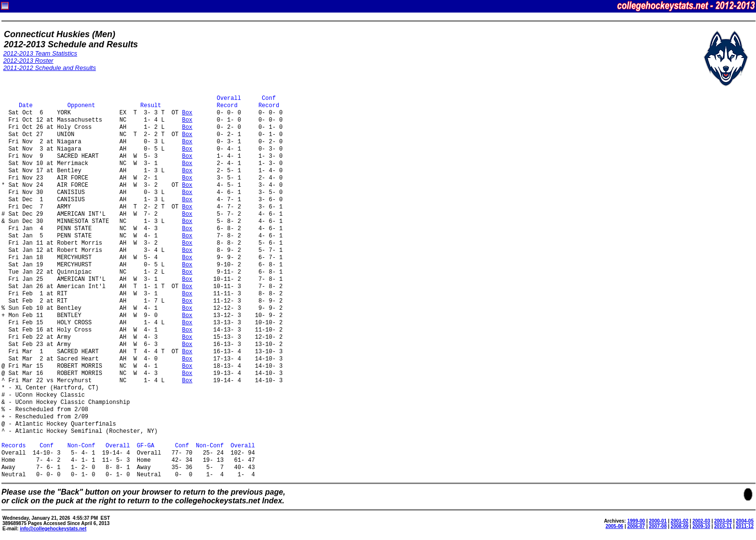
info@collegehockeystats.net (53, 529)
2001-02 (680, 521)
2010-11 (723, 526)
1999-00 (636, 521)
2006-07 (636, 526)
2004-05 (745, 521)
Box (187, 113)
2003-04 (723, 521)
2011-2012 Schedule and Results (50, 68)
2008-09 (680, 526)
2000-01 (658, 521)
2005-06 (614, 526)
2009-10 (701, 526)
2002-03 (701, 521)
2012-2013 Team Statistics (40, 53)
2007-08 (658, 526)
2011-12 (745, 526)
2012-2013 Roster (28, 61)
